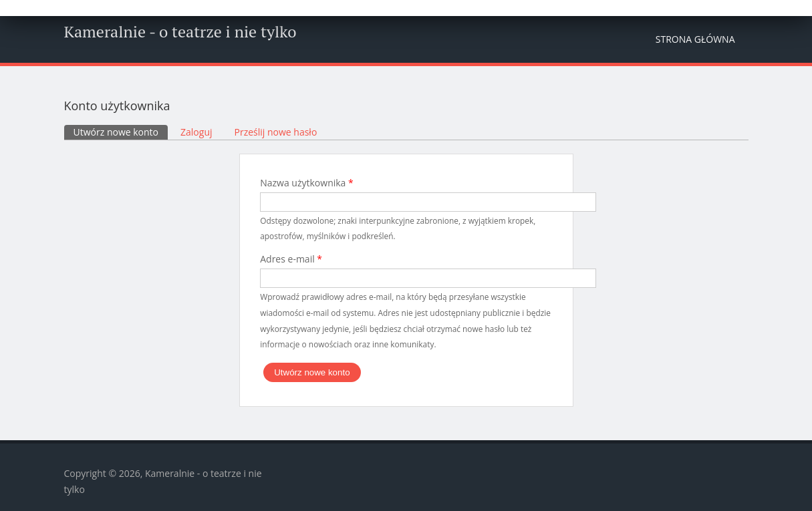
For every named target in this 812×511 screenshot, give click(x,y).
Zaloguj (196, 132)
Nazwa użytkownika (307, 183)
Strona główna (695, 39)
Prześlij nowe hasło (276, 132)
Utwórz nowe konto (121, 132)
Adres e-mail (291, 259)
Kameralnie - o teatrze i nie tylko (180, 31)
